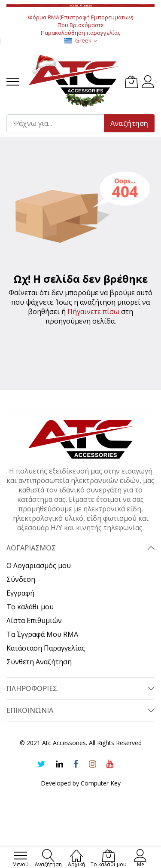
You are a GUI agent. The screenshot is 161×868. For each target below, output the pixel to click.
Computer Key (101, 783)
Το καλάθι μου (30, 607)
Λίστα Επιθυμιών (34, 620)
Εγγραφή (20, 593)
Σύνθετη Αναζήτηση (39, 662)
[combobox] (59, 123)
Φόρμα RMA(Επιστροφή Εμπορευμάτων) (80, 17)
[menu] (13, 82)
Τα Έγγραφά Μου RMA (42, 634)
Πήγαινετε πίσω (93, 312)
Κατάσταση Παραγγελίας (46, 648)
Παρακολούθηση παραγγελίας (80, 33)
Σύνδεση (21, 579)
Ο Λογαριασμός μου (39, 565)
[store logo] (74, 82)
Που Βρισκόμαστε (81, 25)
